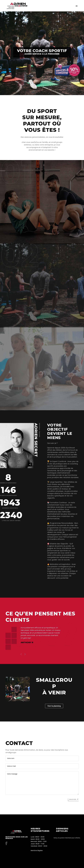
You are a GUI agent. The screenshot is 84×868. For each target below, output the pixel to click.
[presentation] (21, 654)
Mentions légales (37, 850)
